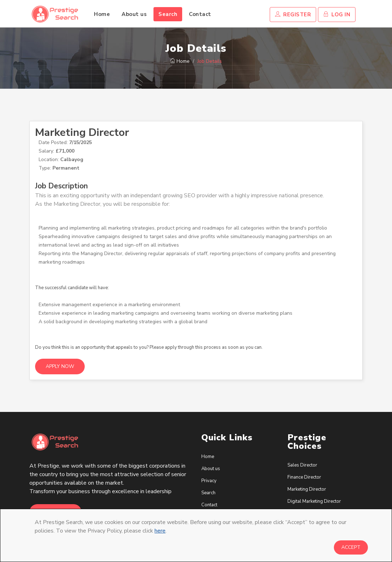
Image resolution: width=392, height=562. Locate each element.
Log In (337, 15)
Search (168, 14)
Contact (200, 14)
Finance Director (304, 477)
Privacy (209, 481)
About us (134, 14)
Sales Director (302, 465)
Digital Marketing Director (314, 501)
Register (293, 15)
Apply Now (60, 366)
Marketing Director (82, 133)
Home (102, 14)
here (160, 531)
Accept (351, 547)
